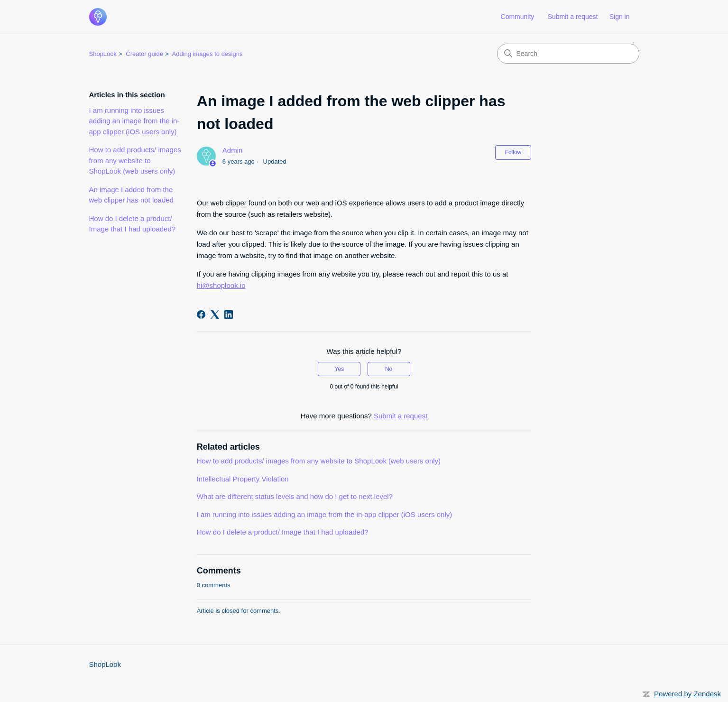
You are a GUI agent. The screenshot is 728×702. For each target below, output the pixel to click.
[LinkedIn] (229, 314)
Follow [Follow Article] (513, 152)
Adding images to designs (207, 54)
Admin (233, 150)
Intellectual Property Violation (243, 479)
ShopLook (103, 54)
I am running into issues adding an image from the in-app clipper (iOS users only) (134, 121)
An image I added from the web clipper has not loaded (131, 195)
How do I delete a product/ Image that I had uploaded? (133, 224)
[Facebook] (201, 314)
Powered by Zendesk (687, 694)
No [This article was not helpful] (389, 369)
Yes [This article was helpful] (340, 369)
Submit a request (573, 17)
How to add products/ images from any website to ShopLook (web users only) (135, 160)
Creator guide (144, 54)
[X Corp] (215, 314)
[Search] (568, 54)
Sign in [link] (620, 17)
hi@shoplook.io (221, 285)
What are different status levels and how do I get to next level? (295, 496)
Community (518, 17)
